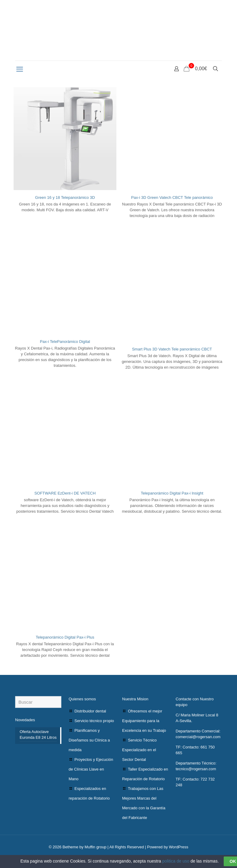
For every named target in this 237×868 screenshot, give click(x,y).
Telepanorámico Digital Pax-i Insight (172, 493)
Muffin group (96, 847)
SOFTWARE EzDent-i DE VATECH (65, 493)
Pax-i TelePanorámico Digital (65, 342)
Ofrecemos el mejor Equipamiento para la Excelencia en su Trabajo (144, 721)
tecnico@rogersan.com (196, 769)
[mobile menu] (20, 69)
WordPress (179, 847)
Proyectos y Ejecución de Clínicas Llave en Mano (91, 769)
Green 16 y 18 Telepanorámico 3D (65, 197)
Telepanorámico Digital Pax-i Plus (65, 637)
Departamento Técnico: (196, 763)
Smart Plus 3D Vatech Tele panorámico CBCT (172, 349)
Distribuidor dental (90, 711)
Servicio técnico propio (94, 721)
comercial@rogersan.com (198, 737)
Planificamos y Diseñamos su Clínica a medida (89, 740)
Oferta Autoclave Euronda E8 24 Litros (38, 735)
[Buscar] (38, 702)
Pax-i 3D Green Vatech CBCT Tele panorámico (172, 197)
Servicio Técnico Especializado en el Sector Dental (139, 750)
